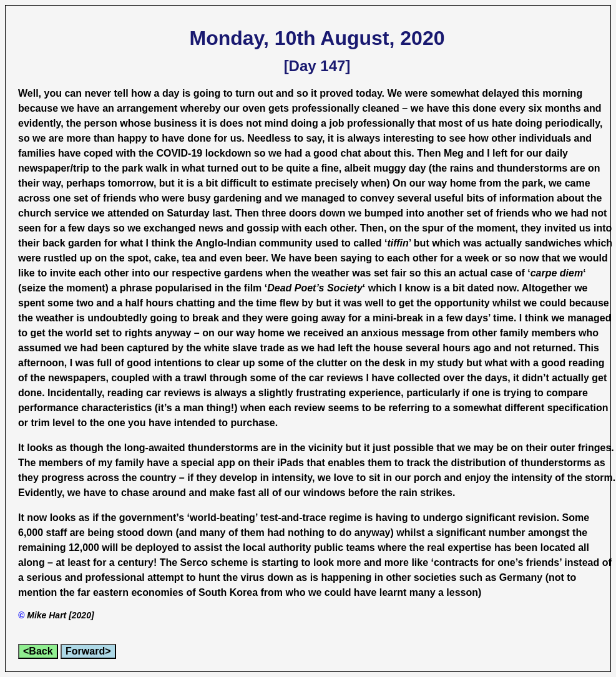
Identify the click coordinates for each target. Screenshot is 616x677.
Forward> (88, 651)
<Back (38, 651)
